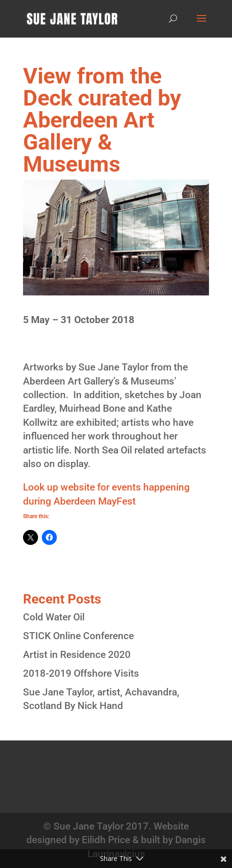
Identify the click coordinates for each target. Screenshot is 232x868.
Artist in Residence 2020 (77, 655)
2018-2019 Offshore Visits (81, 673)
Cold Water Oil (54, 617)
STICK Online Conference (78, 636)
